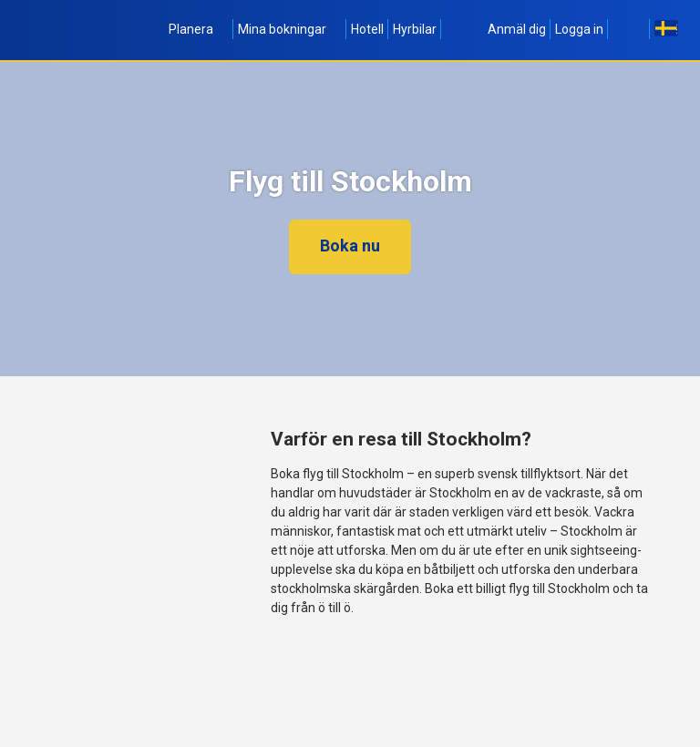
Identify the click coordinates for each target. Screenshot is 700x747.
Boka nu (350, 246)
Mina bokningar (290, 29)
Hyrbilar (415, 29)
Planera (199, 29)
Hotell (367, 29)
